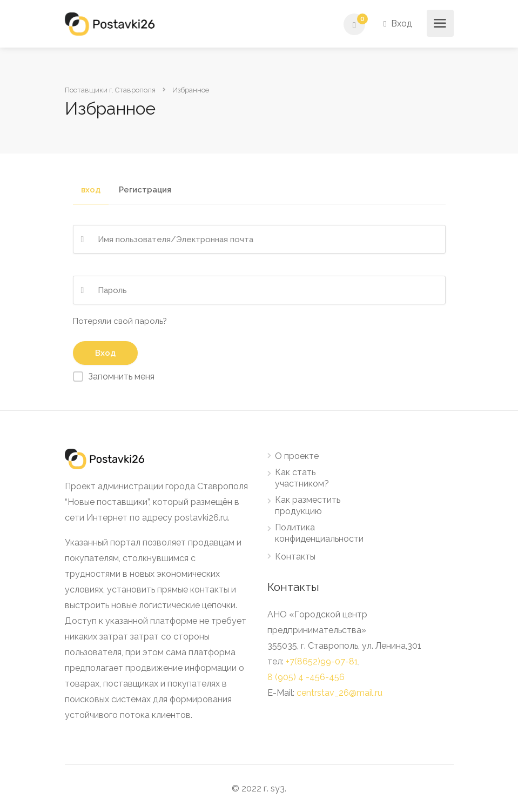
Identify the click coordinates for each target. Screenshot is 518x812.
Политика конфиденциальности (319, 533)
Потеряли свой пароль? (120, 321)
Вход (398, 24)
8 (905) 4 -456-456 (306, 677)
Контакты (295, 557)
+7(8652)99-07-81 (322, 661)
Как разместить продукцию (308, 505)
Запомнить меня (121, 377)
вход (91, 190)
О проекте (297, 456)
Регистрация (145, 190)
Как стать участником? (302, 478)
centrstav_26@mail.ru (339, 693)
